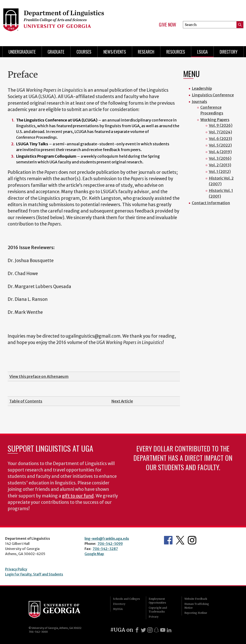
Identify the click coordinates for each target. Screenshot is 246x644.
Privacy (154, 617)
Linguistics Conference (213, 95)
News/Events (115, 52)
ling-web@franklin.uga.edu (107, 538)
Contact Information (211, 203)
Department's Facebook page (168, 540)
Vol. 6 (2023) (220, 139)
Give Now (168, 25)
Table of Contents (26, 401)
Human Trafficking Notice (197, 606)
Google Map (94, 554)
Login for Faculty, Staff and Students (34, 574)
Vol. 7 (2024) (220, 132)
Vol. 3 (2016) (220, 158)
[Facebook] (137, 630)
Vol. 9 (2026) (221, 125)
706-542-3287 (105, 549)
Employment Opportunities (157, 601)
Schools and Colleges (127, 599)
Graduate (56, 52)
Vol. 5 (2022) (220, 145)
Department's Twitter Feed (180, 540)
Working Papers (215, 120)
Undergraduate (22, 52)
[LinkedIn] (169, 630)
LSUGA (202, 52)
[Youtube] (163, 630)
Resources (176, 52)
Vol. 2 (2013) (220, 165)
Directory (229, 52)
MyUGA (118, 609)
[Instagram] (150, 630)
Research (146, 52)
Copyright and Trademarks (158, 610)
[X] (143, 630)
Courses (84, 52)
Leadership (202, 88)
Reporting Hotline (196, 613)
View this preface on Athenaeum (39, 376)
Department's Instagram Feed (192, 540)
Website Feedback (196, 599)
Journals (199, 102)
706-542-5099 (110, 544)
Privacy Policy (16, 569)
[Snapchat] (156, 630)
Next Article (122, 401)
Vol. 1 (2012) (220, 172)
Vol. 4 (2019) (220, 152)
